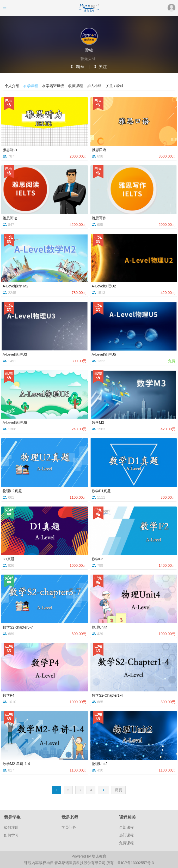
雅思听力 (10, 150)
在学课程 (31, 86)
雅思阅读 (10, 218)
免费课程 (126, 843)
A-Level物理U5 (104, 354)
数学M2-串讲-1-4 (16, 764)
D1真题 (9, 559)
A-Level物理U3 (15, 354)
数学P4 (8, 695)
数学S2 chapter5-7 (18, 627)
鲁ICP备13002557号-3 (136, 863)
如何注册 (11, 827)
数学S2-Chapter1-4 (107, 695)
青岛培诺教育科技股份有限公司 (81, 863)
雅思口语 (99, 150)
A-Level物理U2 (104, 286)
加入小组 (94, 86)
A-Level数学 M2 (16, 286)
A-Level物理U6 (15, 423)
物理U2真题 (12, 491)
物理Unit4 (100, 627)
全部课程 (126, 827)
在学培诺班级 (53, 86)
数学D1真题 (101, 491)
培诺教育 (99, 856)
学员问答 (69, 827)
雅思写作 (99, 218)
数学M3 (98, 423)
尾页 (119, 790)
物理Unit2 (100, 764)
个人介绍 (12, 86)
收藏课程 (76, 86)
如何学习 (11, 835)
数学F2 (97, 559)
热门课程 (126, 835)
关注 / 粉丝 (115, 86)
